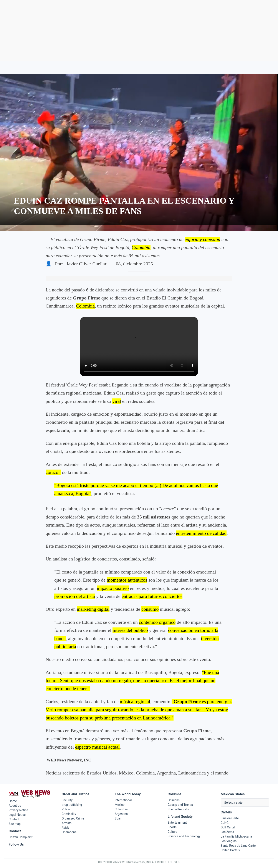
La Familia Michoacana (236, 836)
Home (13, 801)
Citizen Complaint (21, 837)
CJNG (225, 823)
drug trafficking (72, 805)
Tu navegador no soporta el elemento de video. (139, 347)
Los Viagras (229, 841)
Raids (65, 828)
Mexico (120, 805)
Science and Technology (184, 836)
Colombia (121, 809)
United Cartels (230, 850)
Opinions (174, 800)
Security (67, 800)
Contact (14, 819)
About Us (15, 806)
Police (66, 809)
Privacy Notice (18, 810)
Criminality (69, 814)
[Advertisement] (139, 31)
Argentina (121, 814)
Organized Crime (73, 818)
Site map (15, 824)
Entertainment (177, 823)
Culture (173, 832)
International (123, 800)
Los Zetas (227, 832)
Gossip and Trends (180, 805)
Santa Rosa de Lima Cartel (239, 846)
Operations (69, 832)
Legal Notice (17, 815)
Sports (172, 827)
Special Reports (178, 809)
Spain (118, 818)
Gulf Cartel (228, 827)
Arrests (67, 823)
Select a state (233, 803)
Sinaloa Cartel (230, 818)
